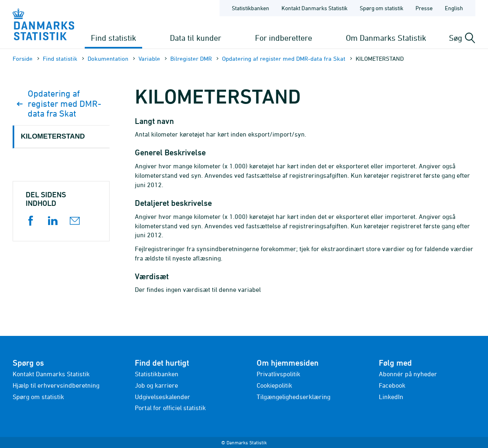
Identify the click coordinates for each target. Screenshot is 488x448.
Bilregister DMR (191, 58)
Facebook (392, 385)
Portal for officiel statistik (170, 408)
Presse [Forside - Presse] (424, 8)
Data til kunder (196, 38)
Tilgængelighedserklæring (293, 397)
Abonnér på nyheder (408, 374)
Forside (23, 58)
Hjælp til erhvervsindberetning (56, 385)
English (454, 8)
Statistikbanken (251, 8)
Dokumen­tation (108, 58)
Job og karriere (156, 385)
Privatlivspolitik (278, 374)
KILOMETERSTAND (53, 136)
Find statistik (113, 38)
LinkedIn (391, 397)
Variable (149, 58)
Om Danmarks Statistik (386, 38)
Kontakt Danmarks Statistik (51, 374)
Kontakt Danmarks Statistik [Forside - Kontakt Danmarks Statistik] (314, 8)
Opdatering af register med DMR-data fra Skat (284, 58)
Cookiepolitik (274, 385)
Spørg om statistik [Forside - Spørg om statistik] (381, 8)
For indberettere (284, 38)
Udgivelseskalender (163, 397)
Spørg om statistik (38, 397)
